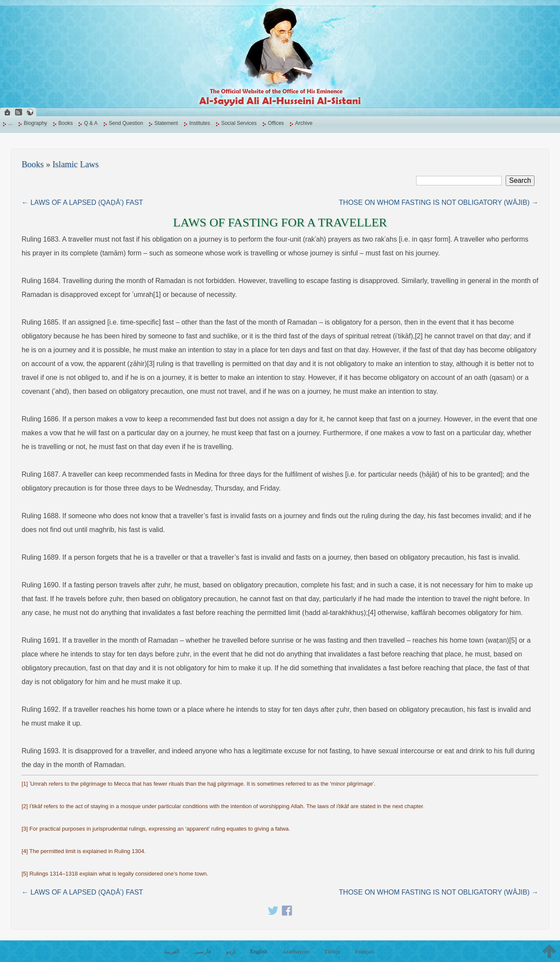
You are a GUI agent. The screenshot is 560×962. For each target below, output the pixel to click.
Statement (166, 123)
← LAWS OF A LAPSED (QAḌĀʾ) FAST (82, 202)
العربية (172, 951)
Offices (276, 123)
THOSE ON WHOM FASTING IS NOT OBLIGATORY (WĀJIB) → (439, 202)
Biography (35, 123)
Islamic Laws (75, 164)
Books (65, 123)
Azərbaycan (296, 951)
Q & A (91, 123)
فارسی (203, 951)
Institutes (200, 123)
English (259, 951)
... (10, 123)
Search (520, 180)
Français (365, 951)
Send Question (126, 123)
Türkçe (332, 951)
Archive (304, 123)
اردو (231, 951)
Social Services (239, 123)
